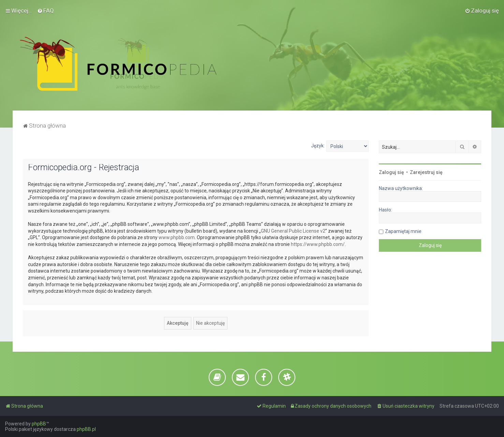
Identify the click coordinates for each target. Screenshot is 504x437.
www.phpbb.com (177, 237)
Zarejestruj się (426, 172)
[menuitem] (46, 11)
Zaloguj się (391, 172)
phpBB (39, 424)
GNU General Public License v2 (293, 231)
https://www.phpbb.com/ (318, 244)
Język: (318, 146)
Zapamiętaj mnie (403, 231)
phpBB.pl (86, 429)
